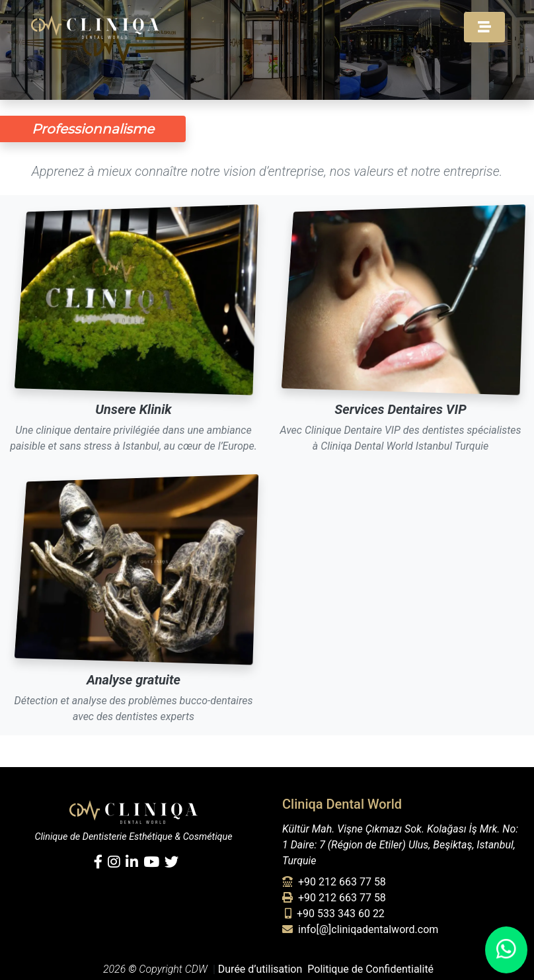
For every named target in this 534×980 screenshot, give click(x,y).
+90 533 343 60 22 (335, 914)
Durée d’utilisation (260, 969)
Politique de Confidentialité (370, 969)
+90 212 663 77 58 (334, 882)
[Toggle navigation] (484, 27)
